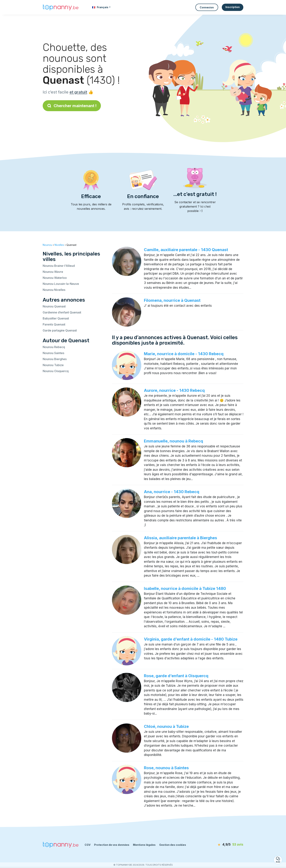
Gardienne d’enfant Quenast (62, 312)
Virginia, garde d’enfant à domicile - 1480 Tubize (191, 639)
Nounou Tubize (53, 365)
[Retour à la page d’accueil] (61, 7)
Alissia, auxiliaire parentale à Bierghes (180, 538)
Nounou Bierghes (55, 359)
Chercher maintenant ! (72, 106)
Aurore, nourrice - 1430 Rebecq (174, 390)
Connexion (207, 7)
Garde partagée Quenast (60, 330)
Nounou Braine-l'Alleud (59, 266)
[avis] (222, 845)
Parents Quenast (54, 324)
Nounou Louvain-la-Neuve (61, 284)
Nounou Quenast (54, 306)
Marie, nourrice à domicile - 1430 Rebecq (184, 354)
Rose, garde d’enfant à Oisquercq (176, 676)
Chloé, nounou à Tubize (166, 726)
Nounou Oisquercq (56, 371)
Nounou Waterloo (55, 278)
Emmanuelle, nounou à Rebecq (173, 441)
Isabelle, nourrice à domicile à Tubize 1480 (185, 588)
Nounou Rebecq (54, 347)
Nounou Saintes (53, 353)
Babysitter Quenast (56, 318)
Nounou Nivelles (54, 290)
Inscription (233, 7)
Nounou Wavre (53, 272)
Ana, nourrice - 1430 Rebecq (172, 492)
